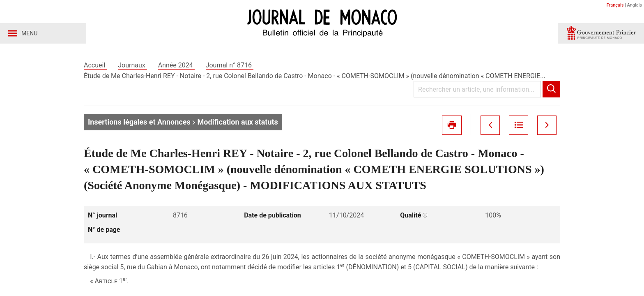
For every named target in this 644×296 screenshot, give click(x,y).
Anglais (635, 5)
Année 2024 (176, 65)
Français (615, 5)
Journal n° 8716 (230, 65)
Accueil (95, 65)
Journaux (132, 65)
